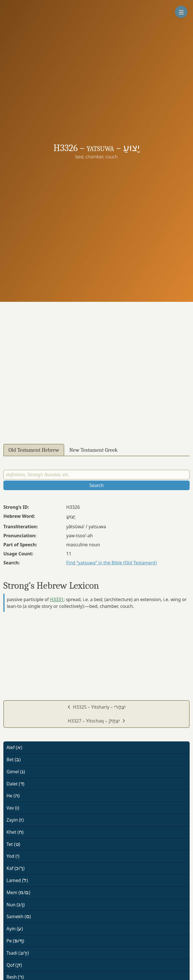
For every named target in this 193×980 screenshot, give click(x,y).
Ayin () (15, 929)
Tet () (13, 844)
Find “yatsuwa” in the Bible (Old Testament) (112, 563)
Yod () (13, 856)
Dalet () (15, 784)
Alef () (14, 747)
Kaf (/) (15, 868)
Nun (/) (16, 905)
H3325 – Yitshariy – (97, 707)
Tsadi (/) (18, 953)
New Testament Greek (94, 450)
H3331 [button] (57, 599)
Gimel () (16, 772)
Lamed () (17, 880)
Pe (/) (15, 941)
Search (96, 485)
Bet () (14, 759)
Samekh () (19, 916)
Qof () (14, 965)
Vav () (13, 808)
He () (13, 796)
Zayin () (15, 820)
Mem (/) (18, 892)
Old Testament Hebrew (34, 450)
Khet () (15, 832)
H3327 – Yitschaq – (96, 721)
